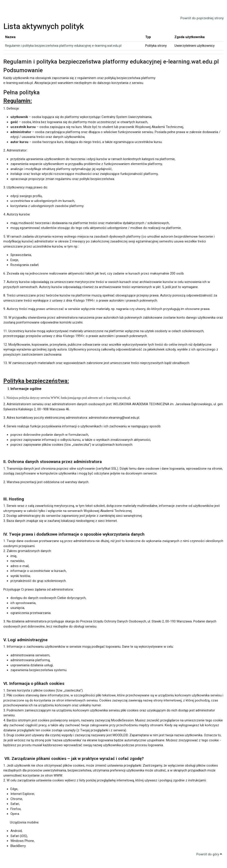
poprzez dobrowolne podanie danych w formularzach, (50, 442)
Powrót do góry (209, 862)
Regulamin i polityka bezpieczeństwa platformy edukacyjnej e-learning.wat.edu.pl (63, 46)
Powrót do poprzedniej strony (202, 18)
